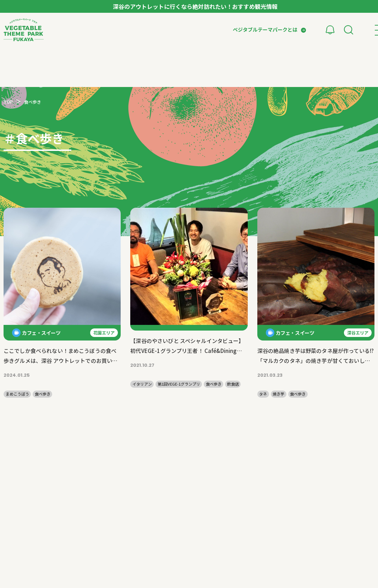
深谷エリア (358, 333)
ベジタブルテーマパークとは (265, 29)
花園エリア (104, 333)
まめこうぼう (17, 394)
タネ (263, 394)
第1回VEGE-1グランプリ (179, 384)
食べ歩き (43, 394)
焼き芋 (278, 394)
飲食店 (233, 384)
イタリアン (142, 384)
